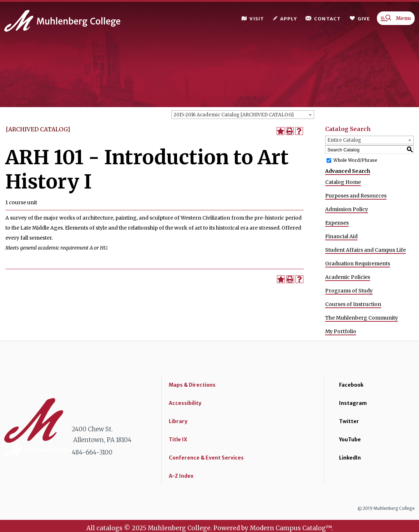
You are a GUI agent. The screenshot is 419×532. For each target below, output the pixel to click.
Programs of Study (349, 291)
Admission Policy (347, 209)
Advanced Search (348, 171)
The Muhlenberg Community (362, 318)
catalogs (109, 528)
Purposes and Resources (356, 196)
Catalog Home (343, 182)
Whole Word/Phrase (355, 160)
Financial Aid (341, 236)
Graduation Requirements (358, 264)
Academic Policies (348, 277)
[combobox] (243, 115)
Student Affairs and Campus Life (365, 250)
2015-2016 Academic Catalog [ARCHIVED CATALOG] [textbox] (234, 115)
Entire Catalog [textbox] (344, 140)
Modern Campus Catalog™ (291, 528)
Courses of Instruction (353, 304)
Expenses (337, 223)
